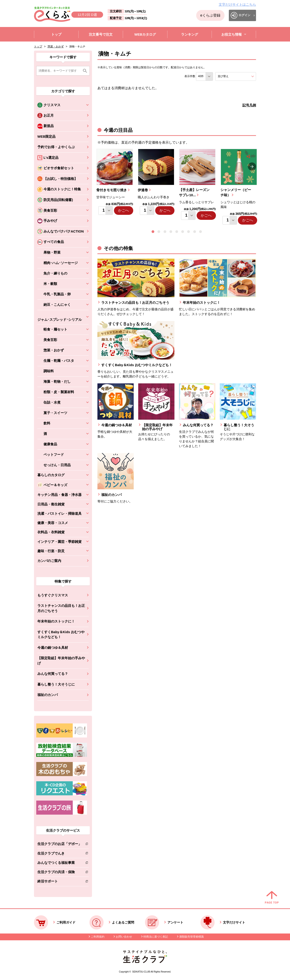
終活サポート (59, 882)
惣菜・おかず (56, 47)
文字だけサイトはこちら (237, 4)
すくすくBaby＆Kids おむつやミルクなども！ (61, 635)
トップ (38, 47)
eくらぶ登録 (210, 15)
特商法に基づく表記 (156, 937)
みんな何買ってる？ (53, 674)
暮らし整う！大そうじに (56, 684)
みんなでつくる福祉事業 (59, 864)
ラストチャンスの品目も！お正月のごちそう (61, 608)
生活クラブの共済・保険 (59, 873)
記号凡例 (249, 105)
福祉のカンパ (48, 695)
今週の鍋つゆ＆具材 (53, 648)
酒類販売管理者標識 (191, 937)
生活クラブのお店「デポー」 (59, 845)
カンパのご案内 (49, 561)
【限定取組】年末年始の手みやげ (61, 661)
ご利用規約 (98, 937)
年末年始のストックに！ (56, 621)
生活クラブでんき (59, 854)
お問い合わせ (124, 937)
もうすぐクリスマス (53, 595)
